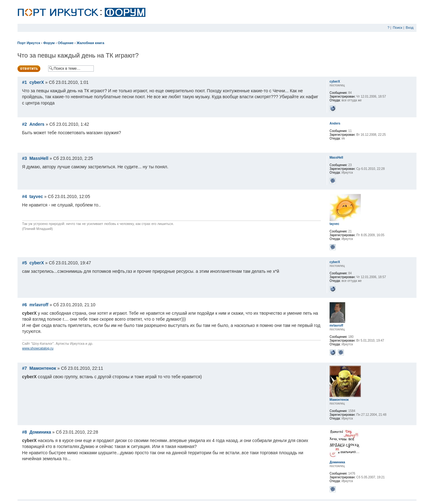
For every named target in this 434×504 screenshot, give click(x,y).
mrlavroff (39, 305)
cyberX (37, 82)
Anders (37, 124)
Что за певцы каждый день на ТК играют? (78, 55)
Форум (49, 43)
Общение (66, 43)
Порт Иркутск (29, 43)
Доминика (40, 432)
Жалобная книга (90, 43)
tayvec (36, 196)
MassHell (39, 158)
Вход (410, 28)
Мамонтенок (43, 368)
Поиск (397, 28)
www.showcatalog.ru (38, 348)
